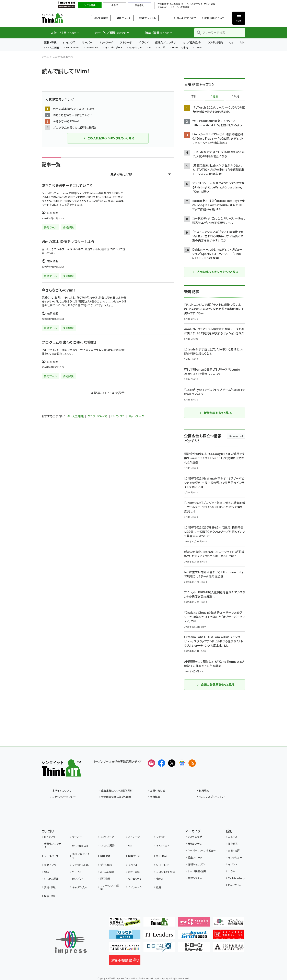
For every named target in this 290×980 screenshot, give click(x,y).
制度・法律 (50, 896)
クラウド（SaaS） (97, 416)
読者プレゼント (148, 18)
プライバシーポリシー (64, 797)
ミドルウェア (163, 845)
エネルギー (163, 7)
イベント (233, 864)
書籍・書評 (234, 850)
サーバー (87, 42)
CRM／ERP (163, 865)
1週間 (215, 96)
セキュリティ (135, 878)
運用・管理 (134, 872)
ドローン (175, 7)
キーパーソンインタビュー (202, 850)
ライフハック (135, 887)
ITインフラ (69, 42)
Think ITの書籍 (180, 48)
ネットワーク (106, 42)
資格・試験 (50, 887)
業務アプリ (50, 865)
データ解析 (106, 865)
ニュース (233, 837)
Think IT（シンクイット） (61, 18)
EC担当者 (175, 4)
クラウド (144, 42)
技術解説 (233, 843)
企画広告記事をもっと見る (216, 684)
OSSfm (199, 48)
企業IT (115, 5)
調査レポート (195, 857)
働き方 (160, 878)
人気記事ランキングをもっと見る (215, 272)
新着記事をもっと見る (216, 413)
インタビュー (135, 48)
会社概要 (155, 797)
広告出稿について (214, 18)
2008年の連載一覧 (63, 57)
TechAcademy (236, 878)
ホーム (45, 57)
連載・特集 (50, 42)
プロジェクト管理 (166, 872)
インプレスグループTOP (212, 797)
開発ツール (134, 856)
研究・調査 (210, 4)
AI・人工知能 (52, 48)
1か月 (236, 96)
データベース (51, 856)
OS (231, 42)
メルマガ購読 (101, 18)
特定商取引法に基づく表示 (116, 797)
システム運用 (51, 878)
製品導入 (139, 5)
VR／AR (77, 872)
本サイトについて (62, 790)
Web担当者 (163, 4)
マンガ (162, 48)
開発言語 (105, 856)
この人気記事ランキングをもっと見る (109, 138)
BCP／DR (78, 878)
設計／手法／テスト (81, 856)
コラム (231, 871)
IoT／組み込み (192, 42)
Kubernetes (72, 48)
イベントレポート (114, 48)
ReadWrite (234, 885)
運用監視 (105, 878)
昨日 (194, 96)
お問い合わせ (158, 790)
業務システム (195, 843)
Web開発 (161, 856)
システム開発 (215, 42)
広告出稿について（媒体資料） (117, 790)
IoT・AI (185, 4)
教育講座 (185, 7)
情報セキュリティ (197, 864)
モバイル (133, 865)
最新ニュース (124, 18)
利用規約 (204, 790)
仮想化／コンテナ (166, 42)
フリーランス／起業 (110, 887)
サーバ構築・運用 (197, 871)
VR (150, 48)
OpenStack (92, 48)
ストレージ (126, 42)
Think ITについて (187, 18)
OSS (47, 872)
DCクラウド (197, 4)
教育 (159, 887)
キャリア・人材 (80, 887)
